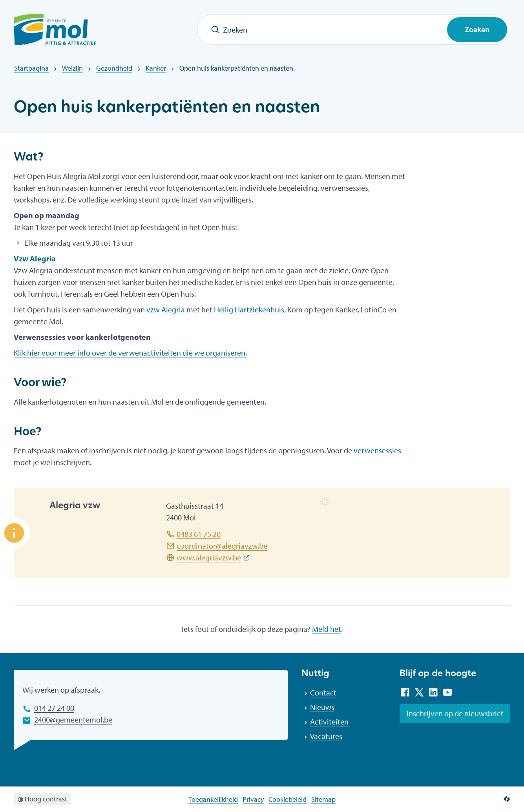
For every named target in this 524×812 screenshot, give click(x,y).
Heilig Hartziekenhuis (249, 309)
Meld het (327, 629)
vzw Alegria (166, 309)
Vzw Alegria (35, 258)
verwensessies (377, 450)
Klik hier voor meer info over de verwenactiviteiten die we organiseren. (130, 353)
